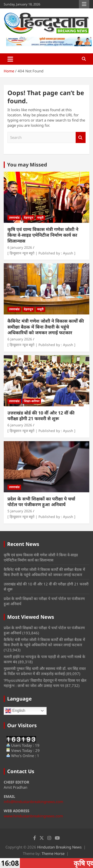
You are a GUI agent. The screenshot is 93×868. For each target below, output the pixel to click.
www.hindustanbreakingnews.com (33, 816)
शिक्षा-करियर (32, 401)
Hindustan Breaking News (59, 847)
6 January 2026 (20, 247)
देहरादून (28, 217)
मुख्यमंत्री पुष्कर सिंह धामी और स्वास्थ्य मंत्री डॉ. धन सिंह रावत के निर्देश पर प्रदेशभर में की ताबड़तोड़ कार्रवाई (45, 671)
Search (81, 137)
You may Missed (27, 165)
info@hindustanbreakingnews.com (33, 802)
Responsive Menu (84, 4)
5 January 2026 (20, 511)
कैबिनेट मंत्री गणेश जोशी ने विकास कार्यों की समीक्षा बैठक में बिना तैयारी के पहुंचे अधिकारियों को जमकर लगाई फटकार (46, 327)
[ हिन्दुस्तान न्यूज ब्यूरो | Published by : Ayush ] (41, 253)
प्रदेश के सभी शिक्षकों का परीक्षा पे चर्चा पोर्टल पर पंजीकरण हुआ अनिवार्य (41, 502)
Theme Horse (53, 853)
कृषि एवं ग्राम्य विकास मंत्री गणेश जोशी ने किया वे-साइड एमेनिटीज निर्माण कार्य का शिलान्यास (43, 235)
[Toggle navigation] (10, 59)
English (15, 711)
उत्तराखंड (14, 217)
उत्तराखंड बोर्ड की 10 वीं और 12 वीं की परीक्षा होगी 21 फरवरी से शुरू (41, 416)
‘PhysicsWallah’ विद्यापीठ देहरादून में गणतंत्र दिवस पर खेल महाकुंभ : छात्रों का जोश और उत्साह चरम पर (45, 683)
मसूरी (40, 217)
